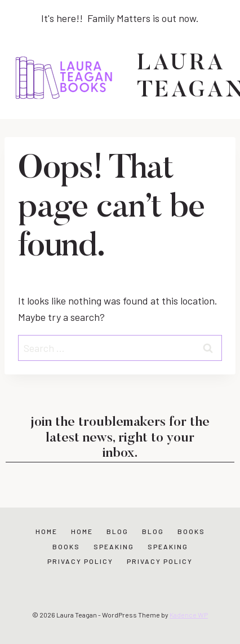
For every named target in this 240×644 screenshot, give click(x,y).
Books (191, 531)
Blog (117, 531)
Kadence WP (189, 615)
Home (46, 531)
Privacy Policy (80, 561)
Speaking (114, 546)
